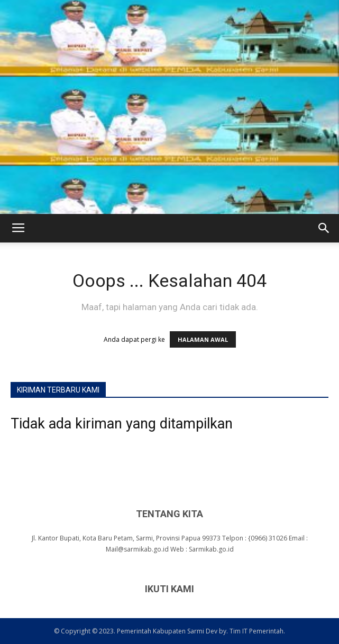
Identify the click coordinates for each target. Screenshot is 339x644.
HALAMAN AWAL (203, 339)
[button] (324, 228)
